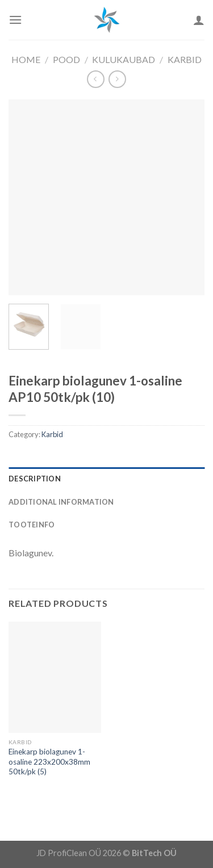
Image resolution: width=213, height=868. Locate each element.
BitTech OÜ (154, 853)
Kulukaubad (124, 59)
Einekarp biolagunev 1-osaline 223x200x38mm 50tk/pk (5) (49, 762)
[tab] (106, 479)
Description (35, 479)
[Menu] (15, 20)
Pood (66, 59)
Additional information (61, 502)
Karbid (185, 59)
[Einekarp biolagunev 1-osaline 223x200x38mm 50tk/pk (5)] (55, 677)
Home (26, 59)
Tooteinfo (32, 525)
